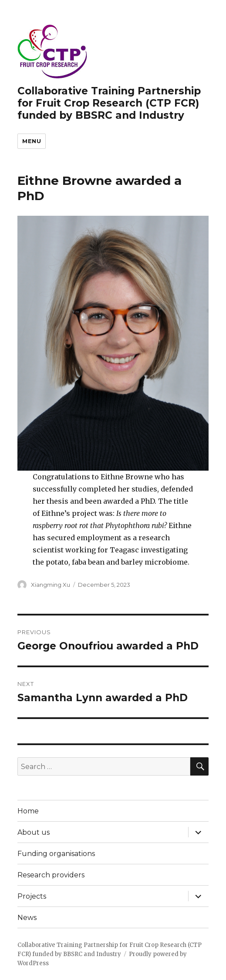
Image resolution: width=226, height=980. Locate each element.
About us (34, 832)
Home (28, 811)
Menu (32, 141)
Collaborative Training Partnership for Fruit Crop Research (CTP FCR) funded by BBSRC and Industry (109, 103)
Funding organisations (56, 854)
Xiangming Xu (51, 585)
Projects (32, 896)
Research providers (51, 875)
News (27, 918)
